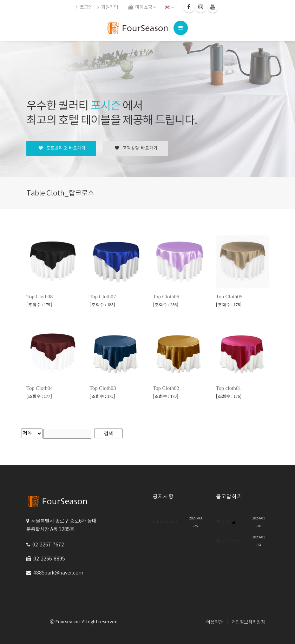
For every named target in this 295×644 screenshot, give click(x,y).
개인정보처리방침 (248, 622)
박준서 (224, 522)
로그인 (84, 7)
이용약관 (215, 622)
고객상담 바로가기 (136, 148)
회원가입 (108, 7)
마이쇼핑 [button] (142, 7)
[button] (170, 7)
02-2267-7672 (48, 545)
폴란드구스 (228, 541)
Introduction (165, 522)
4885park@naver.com (58, 573)
